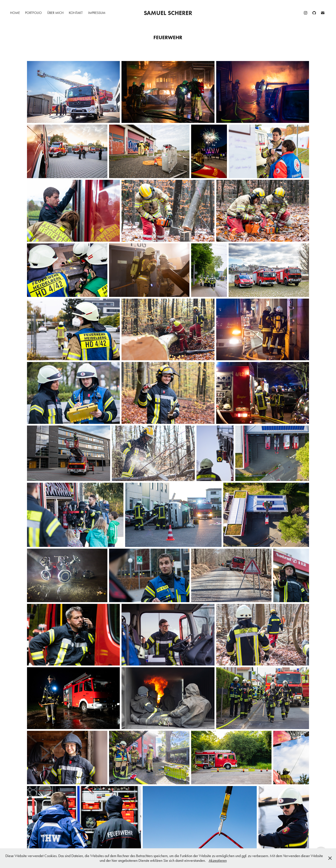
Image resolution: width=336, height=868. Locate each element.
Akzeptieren (218, 861)
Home (15, 13)
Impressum (97, 13)
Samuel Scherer (168, 13)
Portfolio (33, 13)
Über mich (55, 13)
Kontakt (76, 13)
